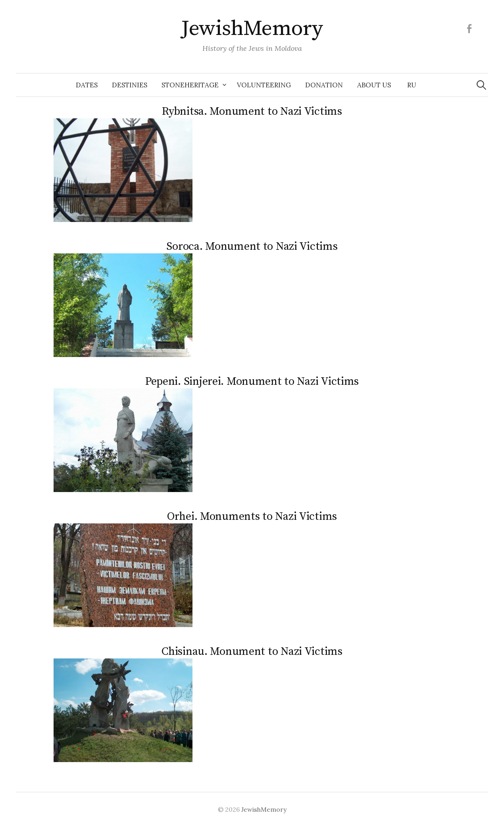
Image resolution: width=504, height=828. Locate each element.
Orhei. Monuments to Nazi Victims (252, 516)
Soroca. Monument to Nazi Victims (252, 246)
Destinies (130, 85)
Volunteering (264, 85)
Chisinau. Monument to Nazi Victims (252, 651)
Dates (87, 85)
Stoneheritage (190, 85)
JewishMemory (252, 29)
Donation (324, 85)
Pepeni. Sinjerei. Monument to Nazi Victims (252, 381)
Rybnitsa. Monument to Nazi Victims (252, 111)
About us (374, 85)
